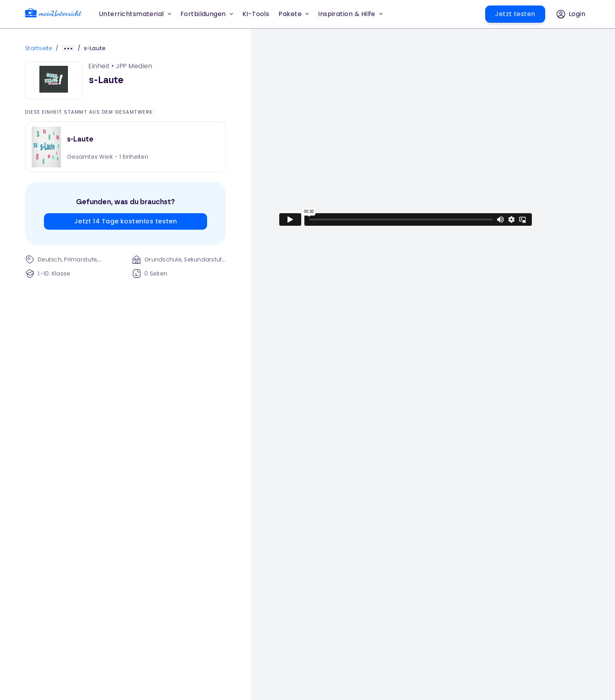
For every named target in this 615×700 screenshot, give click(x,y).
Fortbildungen (207, 14)
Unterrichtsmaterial (135, 14)
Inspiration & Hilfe (350, 14)
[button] (256, 14)
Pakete (294, 14)
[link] (53, 14)
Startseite (39, 48)
